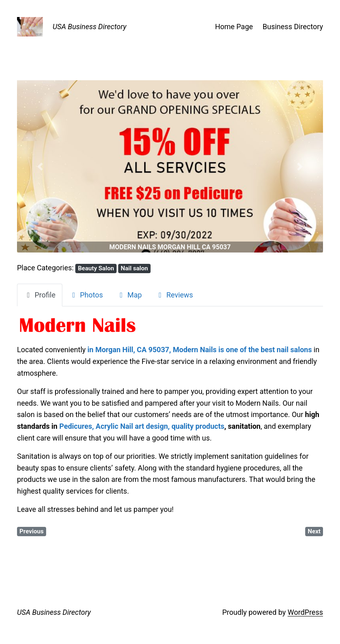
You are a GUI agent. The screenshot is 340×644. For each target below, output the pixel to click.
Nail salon (134, 268)
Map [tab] (129, 295)
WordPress (305, 612)
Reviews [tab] (174, 295)
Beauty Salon (96, 268)
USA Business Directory (89, 27)
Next (314, 531)
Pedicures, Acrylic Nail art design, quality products (142, 426)
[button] (40, 166)
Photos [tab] (86, 295)
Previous (32, 531)
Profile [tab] (40, 295)
